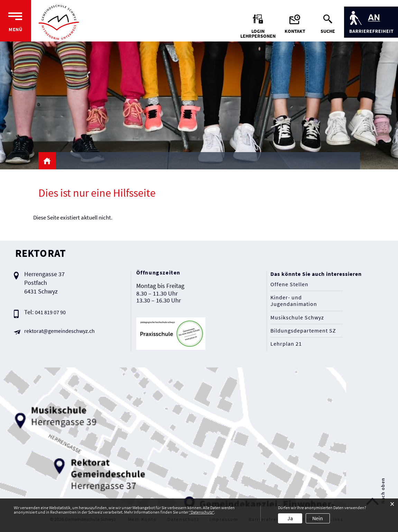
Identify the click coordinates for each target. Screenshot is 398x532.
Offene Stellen (289, 284)
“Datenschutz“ (202, 512)
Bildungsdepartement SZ (303, 331)
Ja (290, 518)
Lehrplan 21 (286, 344)
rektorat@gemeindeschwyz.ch (59, 331)
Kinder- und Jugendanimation (294, 301)
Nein (318, 518)
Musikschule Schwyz (297, 318)
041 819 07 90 (50, 312)
